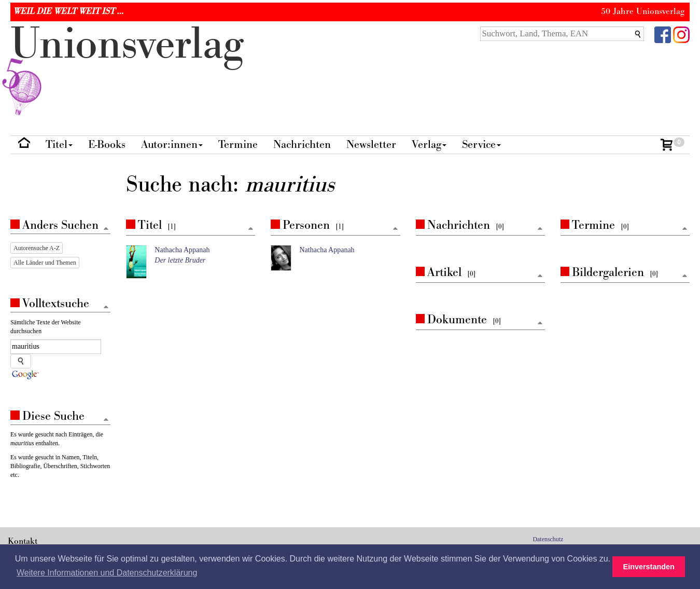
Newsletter (371, 145)
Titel (59, 145)
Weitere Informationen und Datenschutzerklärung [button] (107, 573)
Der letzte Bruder (180, 260)
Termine (238, 145)
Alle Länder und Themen (45, 263)
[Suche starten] (21, 361)
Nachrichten (302, 145)
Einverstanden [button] (649, 567)
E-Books (107, 145)
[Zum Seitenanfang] (250, 229)
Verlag (429, 145)
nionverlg (127, 69)
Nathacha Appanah (182, 250)
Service (481, 145)
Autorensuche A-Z (37, 248)
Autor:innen (172, 145)
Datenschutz (548, 539)
